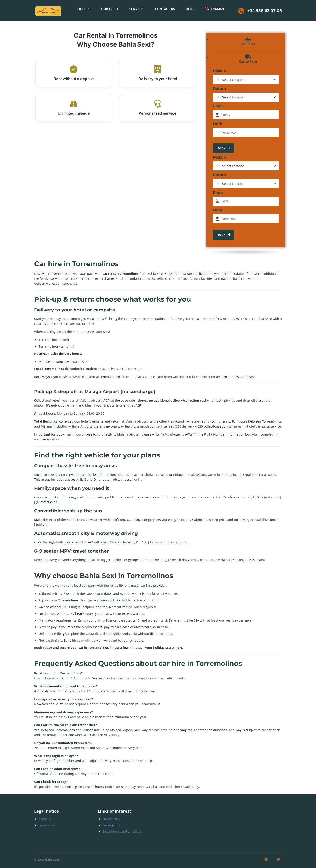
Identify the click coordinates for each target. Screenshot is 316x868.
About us (45, 819)
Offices (84, 9)
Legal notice (47, 825)
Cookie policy (111, 825)
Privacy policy (111, 819)
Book (224, 148)
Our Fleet (110, 9)
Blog (190, 9)
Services (137, 9)
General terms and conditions (122, 831)
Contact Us (165, 9)
